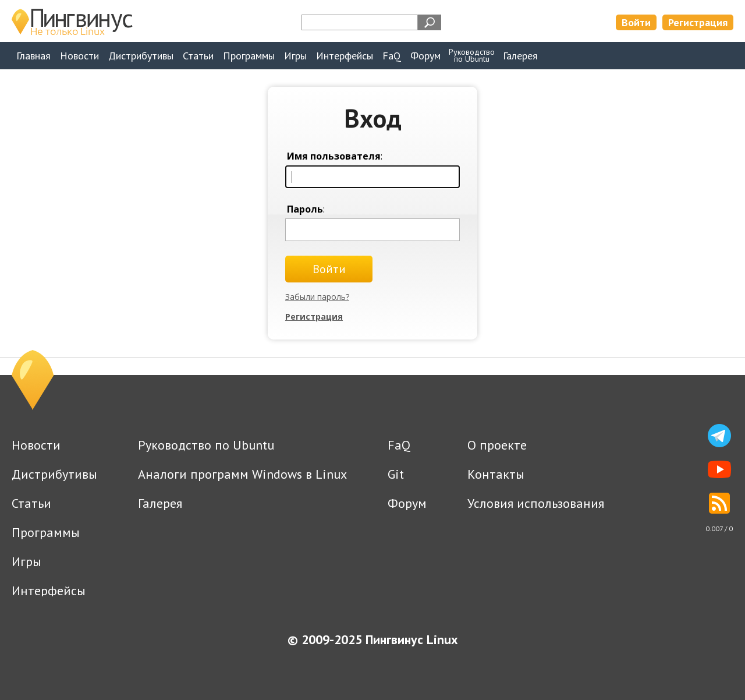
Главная (33, 56)
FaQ (392, 56)
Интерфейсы (345, 56)
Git (396, 474)
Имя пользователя (334, 156)
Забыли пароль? (317, 297)
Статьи (198, 56)
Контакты (496, 474)
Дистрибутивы (141, 56)
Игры (295, 56)
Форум (425, 56)
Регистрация (698, 22)
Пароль (305, 209)
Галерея (520, 56)
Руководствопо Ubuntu (472, 55)
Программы (249, 56)
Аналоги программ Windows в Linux (242, 474)
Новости (79, 56)
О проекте (497, 445)
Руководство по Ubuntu (206, 445)
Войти (636, 22)
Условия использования (536, 503)
